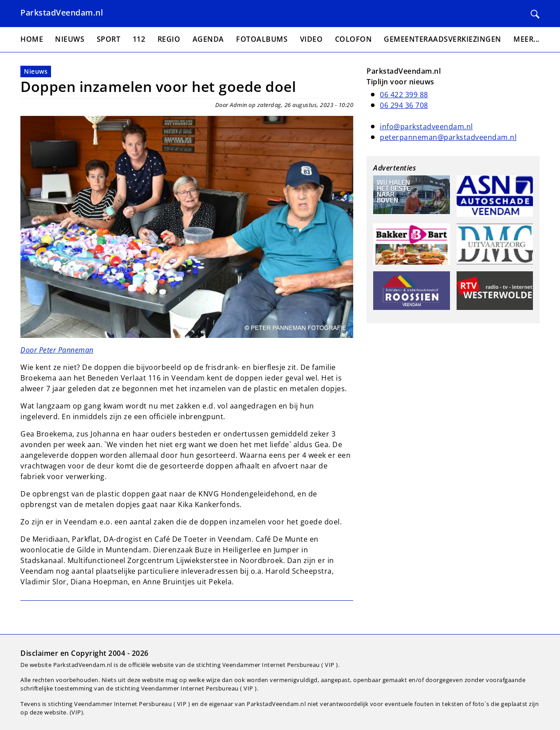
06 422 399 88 (404, 95)
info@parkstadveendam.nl (426, 127)
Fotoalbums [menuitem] (262, 39)
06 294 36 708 (404, 105)
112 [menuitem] (139, 39)
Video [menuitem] (312, 39)
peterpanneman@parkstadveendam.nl (448, 137)
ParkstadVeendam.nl (62, 12)
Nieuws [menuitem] (70, 39)
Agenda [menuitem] (208, 39)
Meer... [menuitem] (526, 39)
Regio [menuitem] (169, 39)
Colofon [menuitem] (354, 39)
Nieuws (36, 71)
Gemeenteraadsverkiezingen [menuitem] (443, 39)
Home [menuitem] (32, 39)
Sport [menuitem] (109, 39)
